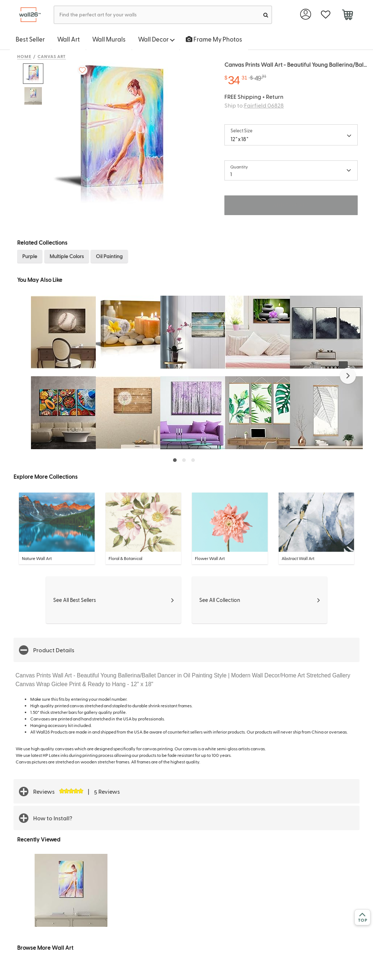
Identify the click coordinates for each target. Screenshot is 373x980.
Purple (30, 256)
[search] (266, 15)
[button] (348, 376)
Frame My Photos (214, 39)
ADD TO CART (291, 205)
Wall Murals (109, 39)
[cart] (347, 16)
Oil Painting (109, 256)
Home (24, 56)
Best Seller (30, 39)
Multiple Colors (67, 256)
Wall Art (68, 39)
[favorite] (325, 15)
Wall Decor (156, 39)
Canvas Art (52, 56)
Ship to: (254, 105)
